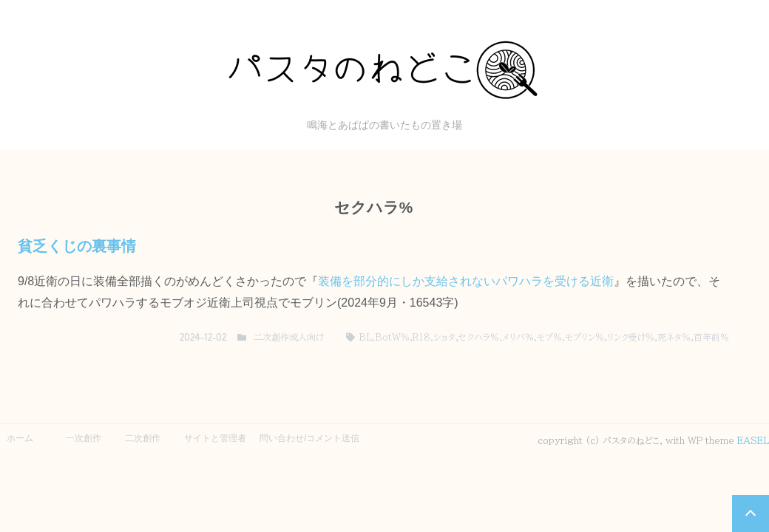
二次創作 (143, 438)
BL (365, 337)
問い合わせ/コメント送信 (309, 438)
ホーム (20, 438)
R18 (421, 337)
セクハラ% (479, 337)
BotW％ (392, 337)
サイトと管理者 (215, 438)
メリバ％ (518, 337)
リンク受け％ (631, 337)
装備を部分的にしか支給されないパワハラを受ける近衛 (466, 281)
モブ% (549, 337)
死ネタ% (674, 337)
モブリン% (585, 337)
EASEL (753, 440)
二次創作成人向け (289, 337)
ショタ (444, 337)
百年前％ (711, 337)
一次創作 (84, 438)
